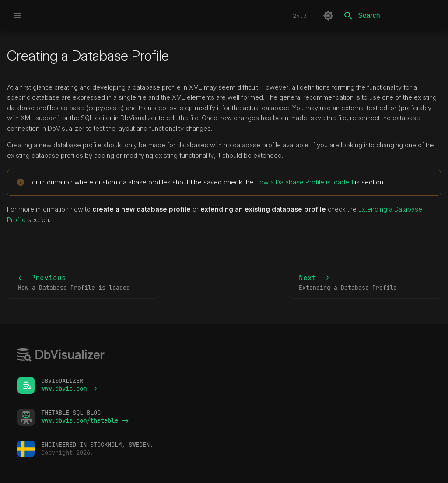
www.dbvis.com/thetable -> (85, 420)
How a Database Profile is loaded (304, 182)
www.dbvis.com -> (69, 389)
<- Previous (84, 283)
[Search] (390, 16)
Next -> (364, 283)
